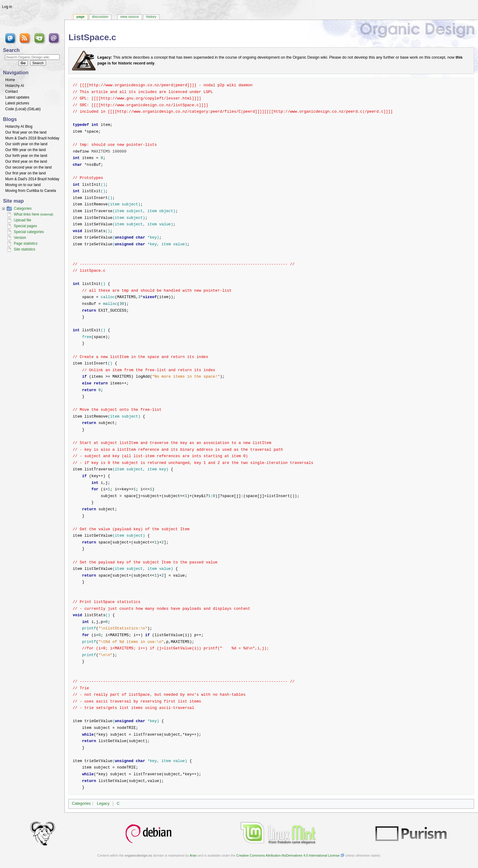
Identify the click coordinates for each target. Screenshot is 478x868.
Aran (193, 855)
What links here (27, 214)
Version (20, 238)
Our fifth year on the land (25, 150)
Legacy (103, 804)
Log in (7, 7)
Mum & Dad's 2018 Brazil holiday (32, 138)
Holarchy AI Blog (19, 127)
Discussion (100, 17)
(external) (47, 214)
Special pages (25, 226)
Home (10, 80)
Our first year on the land (25, 173)
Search (11, 50)
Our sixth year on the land (26, 144)
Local (21, 109)
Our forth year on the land (26, 156)
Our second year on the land (28, 167)
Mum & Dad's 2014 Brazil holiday (32, 179)
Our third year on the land (26, 162)
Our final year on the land (26, 132)
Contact (12, 91)
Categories (81, 804)
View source (129, 17)
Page (81, 17)
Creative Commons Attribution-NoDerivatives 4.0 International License (288, 855)
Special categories (29, 232)
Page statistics (26, 243)
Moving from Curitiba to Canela (31, 191)
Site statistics (25, 249)
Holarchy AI (15, 86)
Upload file (23, 220)
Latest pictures (17, 103)
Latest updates (17, 97)
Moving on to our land (23, 185)
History (151, 17)
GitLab (34, 109)
